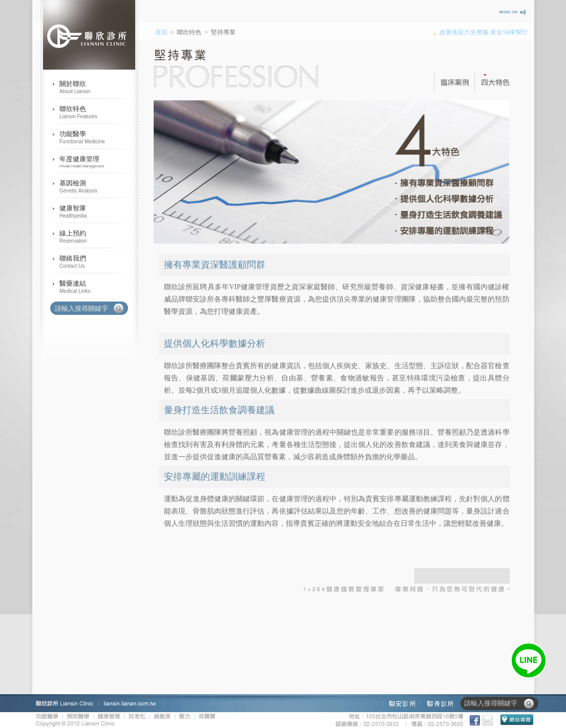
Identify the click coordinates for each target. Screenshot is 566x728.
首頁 (161, 32)
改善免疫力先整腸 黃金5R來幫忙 (484, 32)
